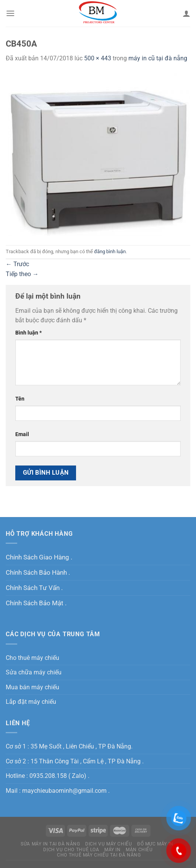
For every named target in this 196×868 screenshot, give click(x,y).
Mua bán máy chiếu (32, 687)
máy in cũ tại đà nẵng (158, 58)
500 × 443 (98, 58)
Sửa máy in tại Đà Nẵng (50, 844)
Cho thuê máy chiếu (32, 658)
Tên (20, 399)
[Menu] (10, 13)
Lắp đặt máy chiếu (31, 702)
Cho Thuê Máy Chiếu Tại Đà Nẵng (99, 855)
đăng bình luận (110, 251)
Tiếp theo (22, 274)
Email (22, 434)
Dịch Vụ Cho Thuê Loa (71, 850)
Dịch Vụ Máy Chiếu (109, 844)
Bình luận (28, 333)
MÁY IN (113, 850)
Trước (17, 264)
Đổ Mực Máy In (155, 844)
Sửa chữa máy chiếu (34, 672)
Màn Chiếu (139, 850)
